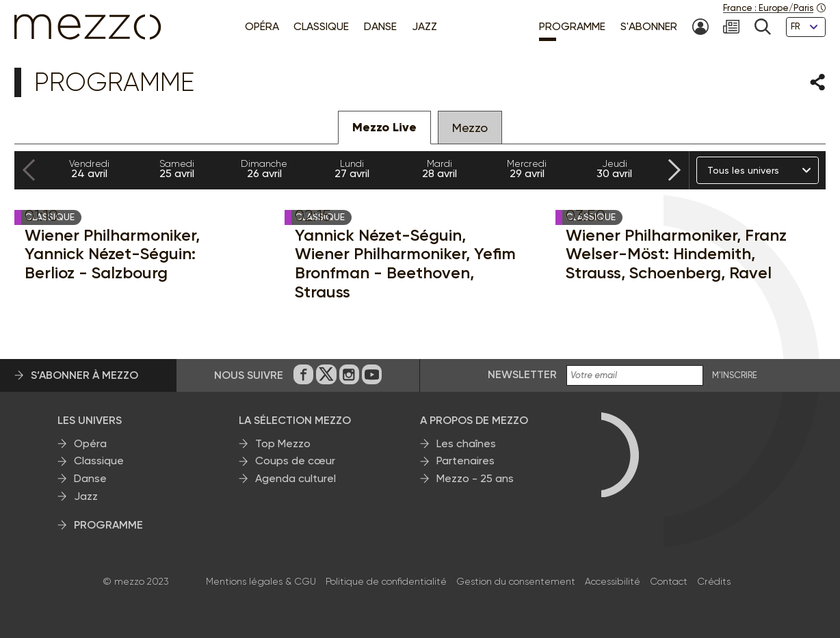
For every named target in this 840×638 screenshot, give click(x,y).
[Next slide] (674, 171)
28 (439, 169)
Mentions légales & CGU (261, 581)
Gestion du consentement (516, 581)
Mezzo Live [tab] (384, 127)
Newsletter (522, 374)
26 (264, 169)
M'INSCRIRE (735, 375)
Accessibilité (613, 581)
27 (352, 169)
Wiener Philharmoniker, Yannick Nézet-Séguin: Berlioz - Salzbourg (112, 254)
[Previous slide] (29, 171)
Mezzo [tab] (470, 128)
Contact (669, 581)
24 (89, 169)
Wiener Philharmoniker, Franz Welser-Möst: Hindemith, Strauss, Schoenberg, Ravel (676, 254)
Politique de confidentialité (386, 581)
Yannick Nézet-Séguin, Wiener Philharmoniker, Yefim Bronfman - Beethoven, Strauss (405, 263)
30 (614, 169)
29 (527, 169)
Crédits (714, 581)
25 (176, 169)
